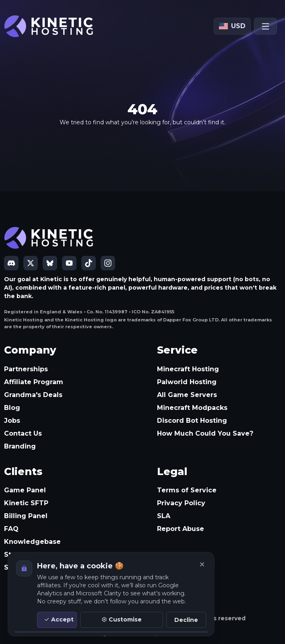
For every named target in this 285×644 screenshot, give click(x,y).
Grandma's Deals (33, 395)
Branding (20, 446)
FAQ (11, 529)
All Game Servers (187, 395)
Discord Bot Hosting (192, 421)
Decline (186, 620)
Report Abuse (181, 529)
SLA (164, 516)
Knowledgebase (32, 542)
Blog (12, 408)
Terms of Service (187, 490)
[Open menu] (265, 26)
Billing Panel (26, 516)
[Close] (202, 564)
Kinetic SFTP (26, 503)
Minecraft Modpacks (192, 408)
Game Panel (25, 490)
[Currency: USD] (232, 26)
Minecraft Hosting (188, 369)
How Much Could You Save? (205, 433)
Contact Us (23, 433)
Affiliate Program (34, 382)
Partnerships (26, 369)
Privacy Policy (181, 503)
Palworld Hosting (187, 382)
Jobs (12, 421)
